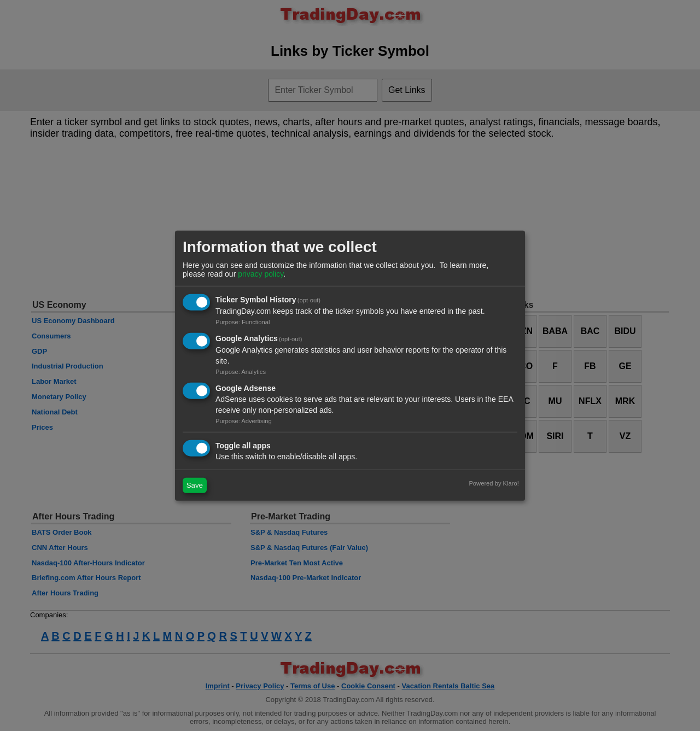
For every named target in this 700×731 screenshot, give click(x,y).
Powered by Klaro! (494, 483)
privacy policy (261, 274)
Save (195, 485)
